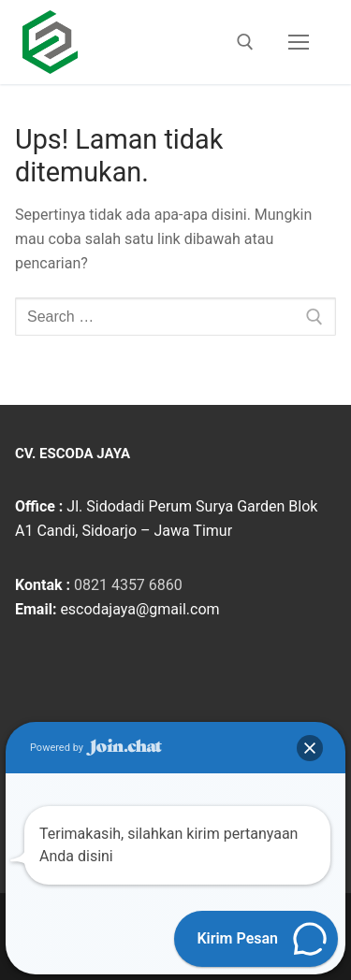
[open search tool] (245, 42)
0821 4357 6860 (128, 585)
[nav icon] (299, 42)
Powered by (96, 747)
